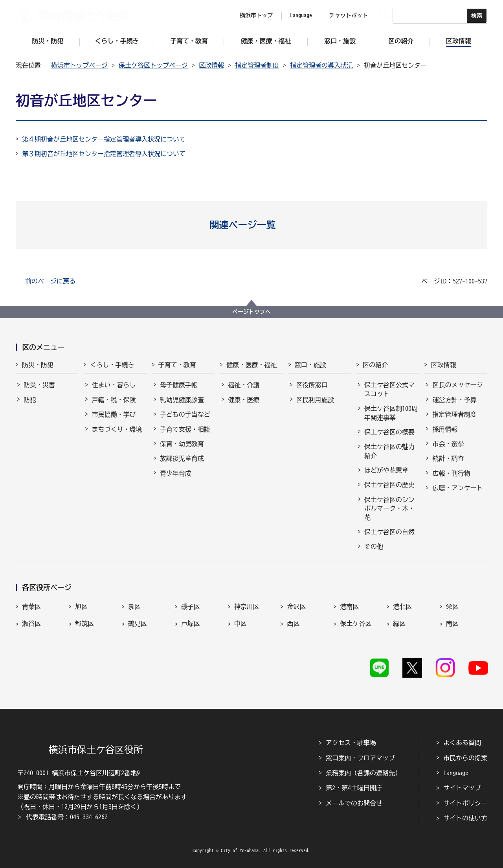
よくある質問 (462, 743)
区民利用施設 (315, 400)
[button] (252, 225)
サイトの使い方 (465, 818)
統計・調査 (448, 458)
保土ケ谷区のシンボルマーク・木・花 (389, 508)
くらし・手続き (112, 365)
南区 (452, 623)
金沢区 (296, 607)
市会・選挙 (448, 444)
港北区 (402, 607)
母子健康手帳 (179, 385)
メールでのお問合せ (354, 803)
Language (456, 773)
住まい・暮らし (114, 385)
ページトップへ (251, 312)
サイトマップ (462, 788)
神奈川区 (247, 607)
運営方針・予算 (454, 400)
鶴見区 (138, 623)
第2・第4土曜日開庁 (354, 788)
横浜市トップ (256, 15)
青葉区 (31, 607)
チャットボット (349, 15)
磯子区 (191, 607)
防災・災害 (39, 385)
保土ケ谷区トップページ (153, 65)
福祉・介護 (244, 385)
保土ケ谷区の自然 (389, 532)
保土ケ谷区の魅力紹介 (389, 451)
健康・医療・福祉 (251, 365)
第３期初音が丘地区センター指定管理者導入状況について (104, 154)
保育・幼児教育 (182, 444)
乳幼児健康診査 (182, 400)
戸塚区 (191, 623)
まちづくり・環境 (117, 429)
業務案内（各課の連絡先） (363, 773)
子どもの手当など (185, 414)
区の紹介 (375, 365)
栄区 (452, 607)
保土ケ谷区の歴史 (389, 485)
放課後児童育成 (182, 458)
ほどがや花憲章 (386, 470)
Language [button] (301, 15)
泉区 (134, 607)
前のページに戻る (50, 281)
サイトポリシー (465, 803)
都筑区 (84, 623)
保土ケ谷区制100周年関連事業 (391, 413)
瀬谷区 (31, 623)
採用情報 (445, 429)
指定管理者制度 (257, 65)
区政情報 (211, 65)
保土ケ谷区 (356, 623)
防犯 (30, 400)
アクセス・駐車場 (351, 743)
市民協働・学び (114, 414)
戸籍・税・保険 (114, 400)
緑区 (399, 623)
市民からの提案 (465, 758)
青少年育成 (176, 473)
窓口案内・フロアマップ (360, 758)
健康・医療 (244, 400)
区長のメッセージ (457, 385)
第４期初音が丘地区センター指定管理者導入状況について (104, 139)
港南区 (349, 607)
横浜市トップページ (79, 65)
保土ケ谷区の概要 (389, 432)
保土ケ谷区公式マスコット (389, 389)
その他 (374, 546)
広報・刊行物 (451, 473)
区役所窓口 (312, 385)
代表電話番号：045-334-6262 (67, 817)
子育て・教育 (177, 365)
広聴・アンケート (457, 488)
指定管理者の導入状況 (321, 65)
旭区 (81, 607)
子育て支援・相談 (185, 429)
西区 (293, 623)
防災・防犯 (38, 365)
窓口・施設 (310, 365)
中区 (240, 623)
